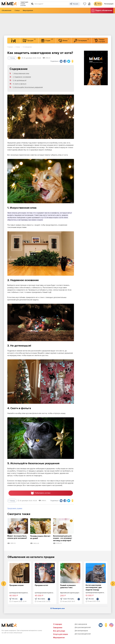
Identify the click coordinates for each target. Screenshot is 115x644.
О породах (58, 624)
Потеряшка (81, 40)
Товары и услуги (100, 41)
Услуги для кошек (61, 634)
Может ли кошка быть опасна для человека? (18, 538)
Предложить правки (15, 509)
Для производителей (83, 634)
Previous (4, 584)
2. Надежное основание (22, 77)
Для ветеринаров (81, 631)
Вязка (64, 40)
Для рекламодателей (83, 627)
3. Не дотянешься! (20, 80)
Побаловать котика (41, 493)
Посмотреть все (58, 609)
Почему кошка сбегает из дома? (38, 537)
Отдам (47, 40)
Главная (10, 47)
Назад (12, 58)
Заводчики (58, 628)
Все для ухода (59, 631)
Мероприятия (28, 10)
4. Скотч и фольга (19, 84)
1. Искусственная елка (21, 73)
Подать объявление (102, 11)
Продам (29, 40)
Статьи (17, 10)
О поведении (27, 47)
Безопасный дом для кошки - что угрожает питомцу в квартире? (63, 538)
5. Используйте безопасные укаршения (28, 87)
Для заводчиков (81, 624)
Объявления (6, 10)
